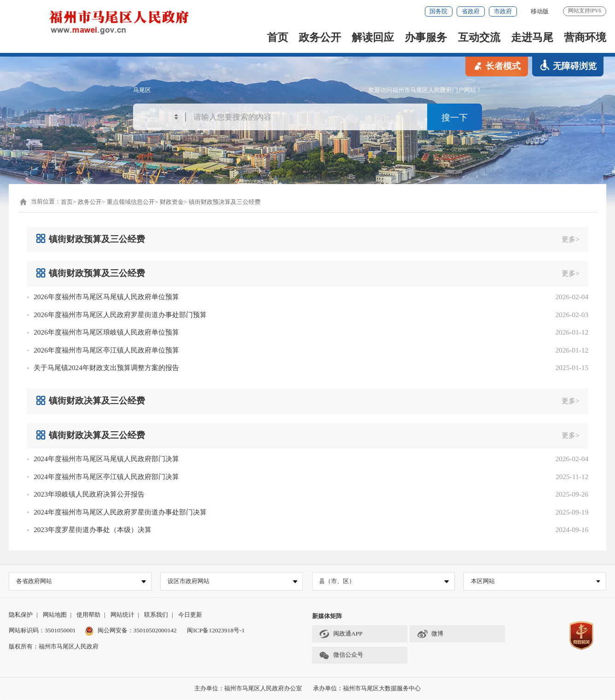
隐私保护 (21, 615)
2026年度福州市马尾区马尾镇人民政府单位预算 (106, 297)
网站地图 (55, 615)
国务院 (438, 11)
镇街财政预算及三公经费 (90, 239)
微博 (430, 634)
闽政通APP (341, 634)
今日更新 (190, 615)
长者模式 (497, 65)
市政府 (503, 11)
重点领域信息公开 (131, 202)
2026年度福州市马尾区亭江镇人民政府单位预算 (106, 350)
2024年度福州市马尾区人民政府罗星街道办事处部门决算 (120, 512)
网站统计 (122, 615)
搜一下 (455, 118)
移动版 (540, 11)
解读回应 (373, 37)
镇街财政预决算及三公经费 (225, 202)
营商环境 (585, 37)
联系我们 (156, 615)
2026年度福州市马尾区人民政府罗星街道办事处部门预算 (120, 315)
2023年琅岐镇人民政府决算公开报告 (89, 494)
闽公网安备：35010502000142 (137, 631)
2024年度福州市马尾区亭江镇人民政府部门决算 (106, 477)
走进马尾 (532, 37)
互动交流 (479, 37)
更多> (571, 239)
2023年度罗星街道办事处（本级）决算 (93, 529)
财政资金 (172, 202)
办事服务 (426, 37)
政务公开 (320, 37)
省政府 (471, 11)
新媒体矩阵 (327, 616)
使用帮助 (88, 615)
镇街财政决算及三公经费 (90, 401)
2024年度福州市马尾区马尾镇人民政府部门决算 (106, 459)
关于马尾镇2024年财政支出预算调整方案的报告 (106, 367)
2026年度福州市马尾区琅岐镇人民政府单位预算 (106, 332)
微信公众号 (341, 656)
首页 (278, 37)
